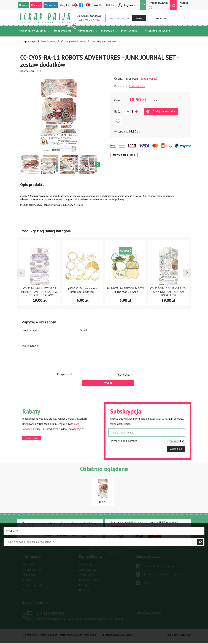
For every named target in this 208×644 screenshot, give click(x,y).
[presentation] (21, 273)
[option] (59, 113)
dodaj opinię (149, 79)
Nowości (24, 5)
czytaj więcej (32, 438)
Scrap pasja (45, 18)
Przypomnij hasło (89, 580)
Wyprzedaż (51, 5)
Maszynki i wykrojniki (33, 30)
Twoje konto (87, 575)
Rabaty (27, 590)
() (158, 5)
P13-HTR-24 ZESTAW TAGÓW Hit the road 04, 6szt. (125, 290)
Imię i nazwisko (30, 330)
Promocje (36, 5)
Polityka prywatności (35, 585)
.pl (185, 635)
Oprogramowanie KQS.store (117, 635)
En (113, 5)
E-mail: (84, 330)
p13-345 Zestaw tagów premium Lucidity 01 (83, 290)
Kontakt (27, 580)
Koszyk (83, 585)
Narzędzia (108, 30)
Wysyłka (64, 5)
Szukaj (139, 18)
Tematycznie (28, 39)
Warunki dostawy (32, 570)
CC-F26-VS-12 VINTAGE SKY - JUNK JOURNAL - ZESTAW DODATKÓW (168, 292)
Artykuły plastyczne (157, 30)
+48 (89, 20)
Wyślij (108, 383)
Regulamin (29, 575)
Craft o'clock (137, 86)
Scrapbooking (62, 30)
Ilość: (118, 111)
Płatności (28, 564)
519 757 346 (51, 614)
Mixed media (86, 30)
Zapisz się (176, 449)
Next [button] (98, 165)
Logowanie (130, 5)
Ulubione (84, 590)
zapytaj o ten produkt (124, 155)
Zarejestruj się (88, 570)
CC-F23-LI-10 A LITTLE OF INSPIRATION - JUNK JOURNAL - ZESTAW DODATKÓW (40, 292)
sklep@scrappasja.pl (89, 15)
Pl (100, 5)
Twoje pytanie (30, 346)
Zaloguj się (86, 564)
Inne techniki (129, 30)
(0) (184, 4)
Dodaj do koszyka (164, 111)
